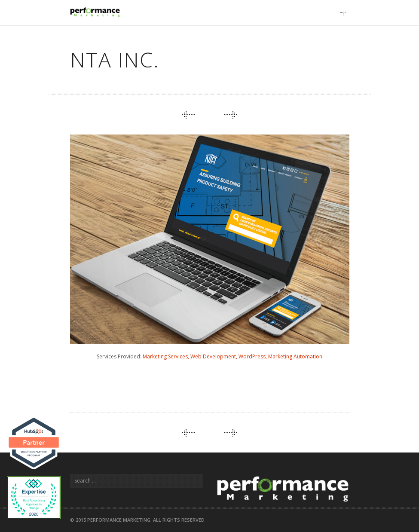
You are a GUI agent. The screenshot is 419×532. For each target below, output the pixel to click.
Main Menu (346, 12)
